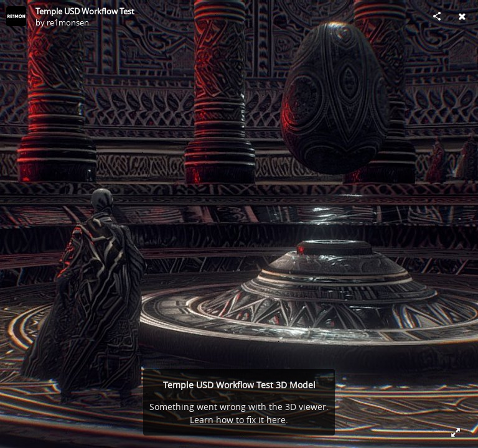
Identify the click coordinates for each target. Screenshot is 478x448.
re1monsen (68, 22)
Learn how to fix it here (238, 420)
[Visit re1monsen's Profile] (16, 16)
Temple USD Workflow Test (85, 11)
